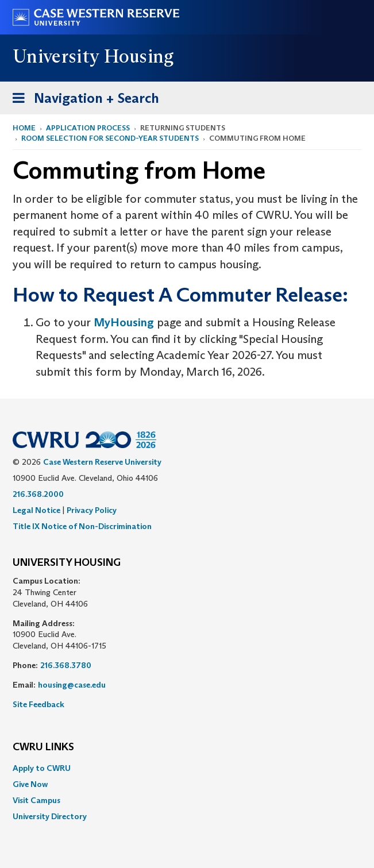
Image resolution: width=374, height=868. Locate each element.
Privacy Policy (92, 510)
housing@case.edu (72, 685)
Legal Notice (36, 510)
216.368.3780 (66, 665)
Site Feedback (38, 704)
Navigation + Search (82, 100)
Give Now (30, 784)
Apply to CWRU (42, 768)
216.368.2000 (38, 494)
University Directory (50, 816)
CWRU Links (43, 747)
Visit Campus (36, 800)
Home (24, 128)
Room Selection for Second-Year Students (110, 138)
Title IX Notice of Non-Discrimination (82, 526)
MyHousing (125, 322)
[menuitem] (187, 768)
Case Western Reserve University (102, 462)
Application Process (88, 128)
